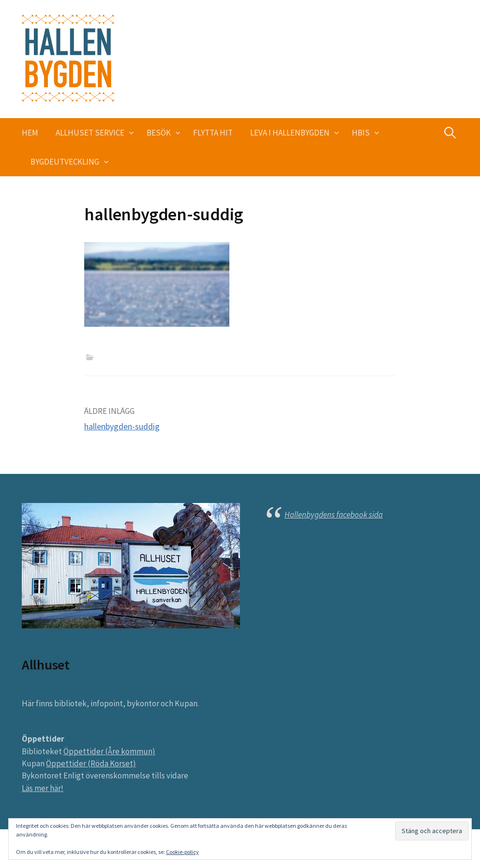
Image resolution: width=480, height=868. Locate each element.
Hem (30, 133)
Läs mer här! (43, 788)
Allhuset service (90, 133)
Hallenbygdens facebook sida (334, 515)
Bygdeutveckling (65, 162)
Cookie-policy (182, 852)
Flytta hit (213, 133)
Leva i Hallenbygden (290, 133)
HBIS (361, 133)
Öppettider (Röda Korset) (91, 763)
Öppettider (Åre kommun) (109, 751)
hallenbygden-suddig (122, 426)
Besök (159, 133)
